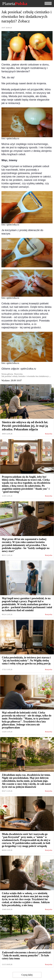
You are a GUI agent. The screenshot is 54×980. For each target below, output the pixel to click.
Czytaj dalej (27, 975)
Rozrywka (49, 434)
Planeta (15, 4)
